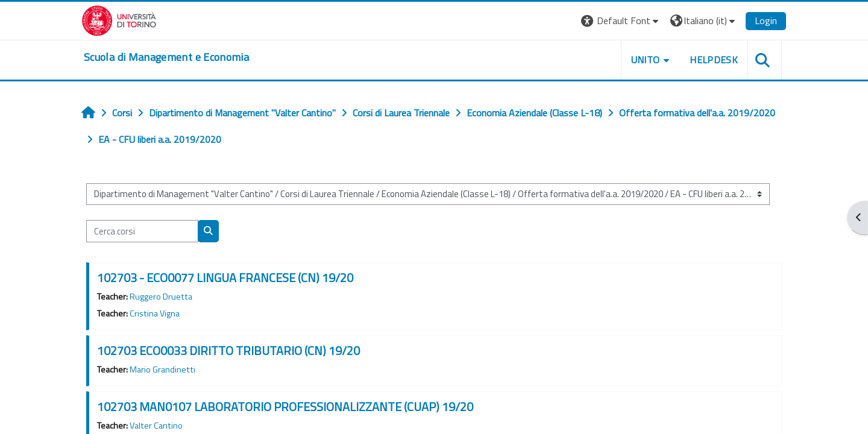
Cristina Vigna (155, 313)
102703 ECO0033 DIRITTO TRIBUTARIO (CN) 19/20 (228, 351)
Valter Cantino (156, 426)
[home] (166, 57)
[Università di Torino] (119, 19)
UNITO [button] (646, 60)
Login (766, 20)
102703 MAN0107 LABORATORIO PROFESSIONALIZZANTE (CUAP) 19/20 (285, 407)
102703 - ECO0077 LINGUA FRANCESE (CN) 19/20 (225, 278)
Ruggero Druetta (161, 297)
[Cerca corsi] (142, 231)
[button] (621, 21)
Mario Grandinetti (162, 370)
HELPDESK (714, 60)
